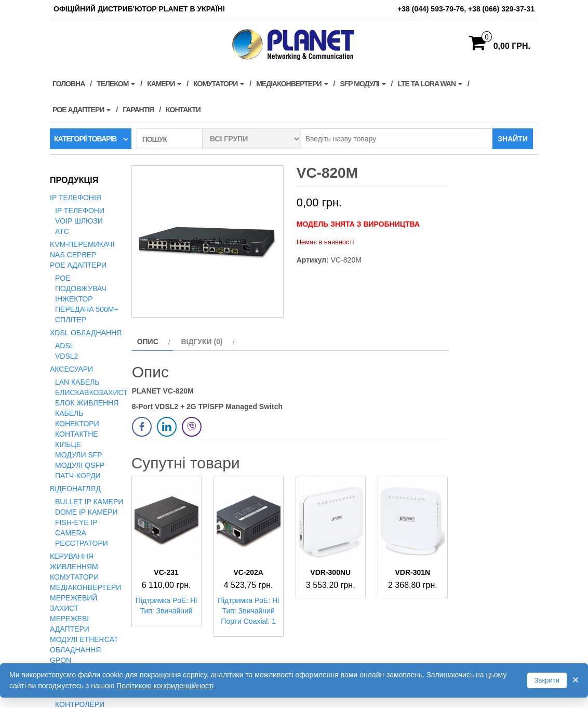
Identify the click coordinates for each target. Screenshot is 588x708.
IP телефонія (76, 198)
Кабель (69, 413)
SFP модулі (363, 84)
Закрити (547, 680)
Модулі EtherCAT (84, 639)
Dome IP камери (86, 512)
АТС (62, 231)
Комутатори (219, 84)
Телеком (116, 84)
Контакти (183, 110)
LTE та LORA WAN (430, 84)
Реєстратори (82, 543)
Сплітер (71, 320)
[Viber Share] (192, 427)
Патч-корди (78, 476)
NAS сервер (73, 255)
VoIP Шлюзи (79, 221)
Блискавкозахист (91, 392)
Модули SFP (79, 455)
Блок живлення (87, 403)
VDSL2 (66, 356)
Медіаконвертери (292, 84)
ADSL (65, 346)
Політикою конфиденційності (165, 686)
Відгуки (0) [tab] (202, 342)
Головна (69, 84)
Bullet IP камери (89, 502)
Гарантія (138, 110)
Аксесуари (71, 369)
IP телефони (80, 211)
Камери (164, 84)
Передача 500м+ (87, 309)
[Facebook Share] (142, 427)
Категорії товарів (85, 139)
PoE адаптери (82, 110)
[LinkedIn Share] (167, 427)
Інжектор (74, 299)
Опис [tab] (148, 342)
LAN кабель (77, 382)
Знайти (513, 139)
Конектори (77, 424)
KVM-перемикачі (82, 244)
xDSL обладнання (86, 333)
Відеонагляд (75, 489)
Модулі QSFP (80, 465)
